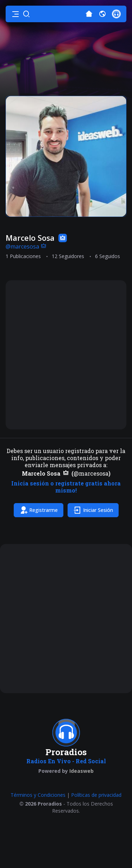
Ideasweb (81, 771)
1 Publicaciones (23, 256)
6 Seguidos (108, 256)
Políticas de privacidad (96, 795)
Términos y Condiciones (38, 795)
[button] (15, 14)
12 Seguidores (68, 256)
